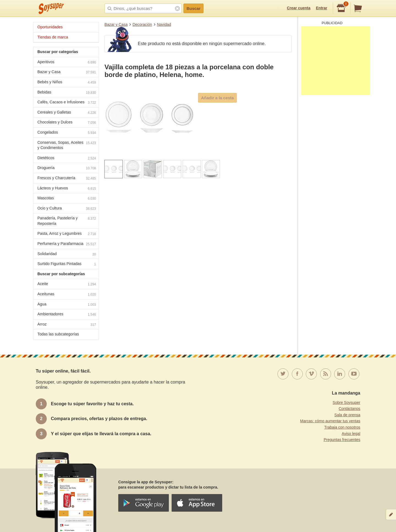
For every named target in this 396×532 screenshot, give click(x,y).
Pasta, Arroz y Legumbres (67, 234)
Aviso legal (351, 434)
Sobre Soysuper (346, 403)
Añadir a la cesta (217, 98)
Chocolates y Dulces (67, 123)
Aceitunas (67, 295)
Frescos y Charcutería (67, 179)
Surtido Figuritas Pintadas (67, 264)
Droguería (67, 168)
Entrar (322, 8)
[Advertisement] (335, 60)
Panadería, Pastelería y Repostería (67, 221)
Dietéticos (67, 159)
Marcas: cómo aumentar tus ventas (330, 421)
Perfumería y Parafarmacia (67, 244)
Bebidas (67, 93)
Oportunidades (50, 27)
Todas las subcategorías (58, 334)
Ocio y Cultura (67, 209)
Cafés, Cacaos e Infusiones (67, 103)
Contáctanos (349, 409)
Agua (67, 305)
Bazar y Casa (116, 24)
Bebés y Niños (67, 83)
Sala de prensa (347, 415)
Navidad (164, 24)
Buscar (193, 8)
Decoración (142, 24)
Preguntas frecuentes (342, 440)
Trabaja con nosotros (342, 427)
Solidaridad (67, 254)
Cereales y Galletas (67, 113)
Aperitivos (67, 63)
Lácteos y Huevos (67, 189)
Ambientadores (67, 315)
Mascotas (67, 199)
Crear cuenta (299, 8)
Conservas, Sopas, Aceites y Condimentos (67, 145)
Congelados (67, 133)
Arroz (67, 325)
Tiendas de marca (53, 37)
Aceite (67, 284)
